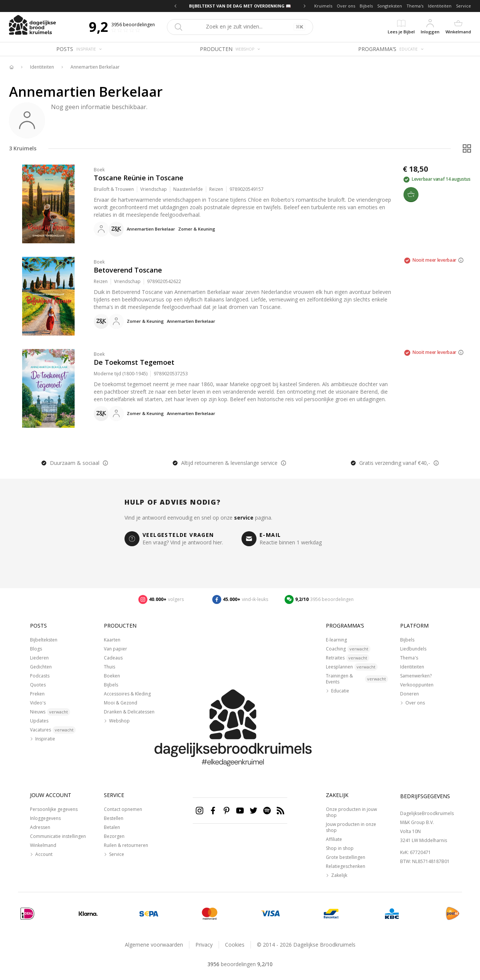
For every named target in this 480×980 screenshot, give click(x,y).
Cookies (235, 945)
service (244, 518)
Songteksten (390, 6)
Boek (99, 170)
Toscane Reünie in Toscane (139, 178)
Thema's (415, 6)
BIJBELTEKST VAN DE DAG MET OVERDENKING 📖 (240, 6)
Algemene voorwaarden (154, 945)
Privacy (204, 945)
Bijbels (366, 6)
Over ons (346, 6)
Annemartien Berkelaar (95, 67)
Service (463, 6)
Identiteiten (440, 6)
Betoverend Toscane (128, 270)
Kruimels (323, 6)
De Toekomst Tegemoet (134, 362)
